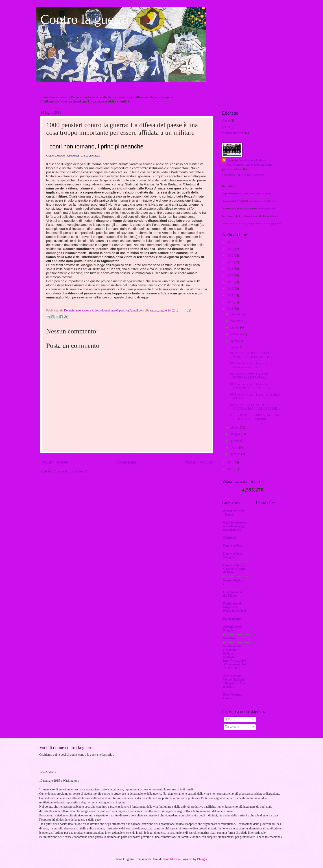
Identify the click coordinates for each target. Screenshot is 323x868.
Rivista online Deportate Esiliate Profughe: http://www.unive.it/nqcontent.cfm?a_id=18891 (235, 657)
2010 (230, 469)
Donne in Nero (233, 546)
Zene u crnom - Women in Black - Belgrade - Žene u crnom (235, 681)
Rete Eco (229, 638)
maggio (236, 434)
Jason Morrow (171, 859)
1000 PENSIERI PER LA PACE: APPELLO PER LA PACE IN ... (252, 355)
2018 (230, 269)
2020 (230, 256)
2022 (230, 242)
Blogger (202, 859)
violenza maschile (233, 133)
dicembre (237, 314)
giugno (235, 427)
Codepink (230, 538)
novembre (237, 321)
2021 (230, 249)
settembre (237, 334)
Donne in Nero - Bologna (234, 556)
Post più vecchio (199, 462)
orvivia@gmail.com (267, 209)
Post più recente (54, 462)
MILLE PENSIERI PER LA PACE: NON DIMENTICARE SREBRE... (256, 417)
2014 (230, 295)
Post (229, 719)
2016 (230, 282)
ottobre (235, 327)
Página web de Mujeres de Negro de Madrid (235, 607)
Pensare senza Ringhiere (232, 629)
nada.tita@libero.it (266, 201)
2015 (230, 289)
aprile (235, 441)
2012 (230, 309)
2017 (230, 275)
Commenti (233, 727)
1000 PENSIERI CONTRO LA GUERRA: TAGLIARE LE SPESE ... (255, 407)
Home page (126, 462)
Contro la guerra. (86, 19)
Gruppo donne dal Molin (233, 594)
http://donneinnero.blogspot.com (265, 223)
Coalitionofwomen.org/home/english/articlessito (234, 526)
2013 (230, 302)
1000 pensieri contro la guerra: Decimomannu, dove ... (249, 365)
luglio (235, 347)
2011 (230, 462)
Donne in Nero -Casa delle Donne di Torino (235, 569)
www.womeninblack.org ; (236, 223)
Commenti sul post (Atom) (70, 471)
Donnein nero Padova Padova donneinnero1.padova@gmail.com (249, 163)
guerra (226, 127)
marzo (235, 447)
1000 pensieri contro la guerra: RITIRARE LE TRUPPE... (249, 376)
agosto (235, 341)
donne (226, 121)
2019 (230, 262)
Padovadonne (232, 619)
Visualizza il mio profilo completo (243, 175)
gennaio (236, 454)
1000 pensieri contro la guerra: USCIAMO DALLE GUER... (250, 386)
